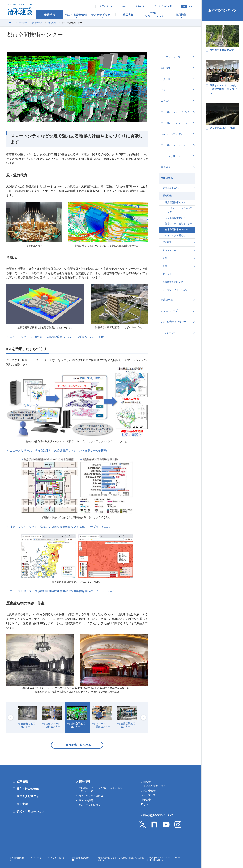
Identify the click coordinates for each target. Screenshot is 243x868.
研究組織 (52, 23)
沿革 (163, 90)
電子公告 (146, 800)
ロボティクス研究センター (179, 235)
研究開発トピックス (173, 188)
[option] (27, 718)
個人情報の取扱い (17, 859)
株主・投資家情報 (28, 789)
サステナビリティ (28, 796)
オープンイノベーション (175, 290)
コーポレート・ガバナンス (175, 112)
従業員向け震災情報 (81, 858)
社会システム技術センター (179, 224)
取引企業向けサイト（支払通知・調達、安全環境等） (121, 859)
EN (191, 6)
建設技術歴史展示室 (173, 282)
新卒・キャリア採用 (89, 796)
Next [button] (143, 718)
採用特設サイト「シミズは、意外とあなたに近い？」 (102, 790)
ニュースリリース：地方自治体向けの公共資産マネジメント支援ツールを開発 (58, 451)
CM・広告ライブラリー (174, 322)
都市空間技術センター (176, 230)
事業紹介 (166, 167)
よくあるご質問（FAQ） (154, 786)
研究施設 (167, 242)
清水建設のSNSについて (158, 815)
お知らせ (140, 6)
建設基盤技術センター (176, 202)
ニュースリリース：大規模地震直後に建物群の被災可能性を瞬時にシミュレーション (62, 591)
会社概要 (166, 68)
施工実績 (22, 804)
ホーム (10, 23)
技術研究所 (37, 23)
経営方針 (166, 101)
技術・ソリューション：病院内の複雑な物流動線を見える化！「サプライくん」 (60, 527)
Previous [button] (11, 718)
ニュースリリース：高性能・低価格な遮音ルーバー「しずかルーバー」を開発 (58, 337)
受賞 (165, 266)
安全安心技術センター (176, 218)
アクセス (167, 274)
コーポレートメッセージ (174, 123)
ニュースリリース (170, 156)
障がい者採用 (86, 800)
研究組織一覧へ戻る (78, 745)
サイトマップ (148, 795)
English (145, 804)
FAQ (124, 6)
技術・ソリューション (31, 811)
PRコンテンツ (169, 333)
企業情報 (23, 23)
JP (184, 6)
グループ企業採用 (88, 805)
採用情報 (84, 781)
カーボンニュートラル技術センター (179, 210)
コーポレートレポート (173, 145)
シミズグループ (169, 311)
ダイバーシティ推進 (172, 134)
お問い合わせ (106, 6)
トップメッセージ (170, 57)
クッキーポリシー (58, 859)
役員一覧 (166, 79)
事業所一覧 (167, 300)
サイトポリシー (37, 859)
